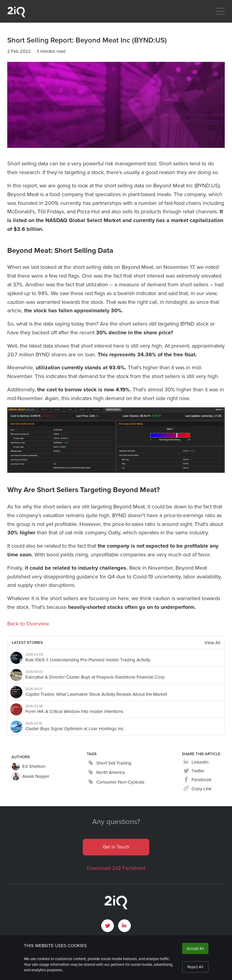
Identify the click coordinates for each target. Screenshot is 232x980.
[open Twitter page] (108, 926)
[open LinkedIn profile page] (124, 926)
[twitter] (194, 771)
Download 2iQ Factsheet (116, 868)
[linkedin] (196, 762)
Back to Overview (28, 624)
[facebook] (197, 780)
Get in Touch (116, 847)
